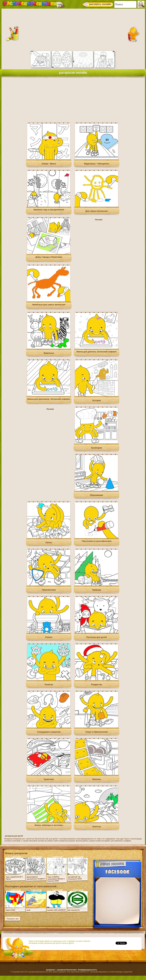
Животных (49, 353)
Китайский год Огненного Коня (75, 878)
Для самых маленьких (97, 211)
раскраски (50, 970)
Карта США (11, 910)
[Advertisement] (73, 29)
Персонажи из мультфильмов (97, 541)
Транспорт (49, 779)
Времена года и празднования (49, 210)
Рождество (97, 685)
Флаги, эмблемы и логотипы (49, 825)
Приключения (49, 590)
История (97, 400)
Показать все (13, 919)
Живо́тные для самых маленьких (49, 305)
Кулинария (96, 448)
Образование (96, 495)
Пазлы (49, 543)
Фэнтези (97, 827)
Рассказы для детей (97, 637)
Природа (97, 590)
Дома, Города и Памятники (49, 257)
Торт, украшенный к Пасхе (14, 878)
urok (28, 910)
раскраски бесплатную (67, 970)
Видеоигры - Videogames (97, 164)
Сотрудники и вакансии (49, 732)
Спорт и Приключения (97, 732)
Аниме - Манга (49, 164)
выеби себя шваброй (56, 910)
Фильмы (97, 779)
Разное (49, 637)
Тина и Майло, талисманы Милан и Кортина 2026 (56, 879)
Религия (49, 685)
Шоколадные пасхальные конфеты (36, 878)
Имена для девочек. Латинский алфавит (97, 352)
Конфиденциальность (88, 970)
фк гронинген (74, 910)
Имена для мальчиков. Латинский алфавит (49, 399)
